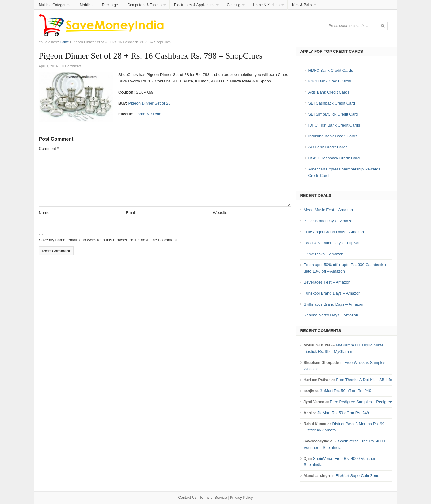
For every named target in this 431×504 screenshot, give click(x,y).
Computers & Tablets (145, 5)
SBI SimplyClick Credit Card (333, 114)
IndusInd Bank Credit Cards (333, 136)
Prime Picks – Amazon (324, 254)
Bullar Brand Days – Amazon (329, 221)
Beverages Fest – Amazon (327, 282)
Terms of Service (213, 498)
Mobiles (86, 5)
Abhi (308, 413)
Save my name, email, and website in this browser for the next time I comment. (109, 240)
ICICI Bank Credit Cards (330, 81)
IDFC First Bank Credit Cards (334, 125)
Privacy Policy (241, 498)
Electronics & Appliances (194, 5)
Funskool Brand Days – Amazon (332, 293)
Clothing (234, 5)
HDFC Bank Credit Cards (331, 70)
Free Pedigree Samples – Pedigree (361, 402)
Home (64, 42)
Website (220, 213)
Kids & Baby (302, 5)
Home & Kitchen (266, 5)
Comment (49, 149)
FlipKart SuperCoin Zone (357, 476)
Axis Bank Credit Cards (329, 92)
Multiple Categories (55, 5)
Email (131, 213)
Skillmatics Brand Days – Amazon (334, 304)
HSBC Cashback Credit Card (334, 158)
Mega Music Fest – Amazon (328, 210)
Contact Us (187, 498)
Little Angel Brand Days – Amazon (334, 232)
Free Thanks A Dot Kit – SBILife (364, 380)
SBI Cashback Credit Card (332, 103)
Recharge (110, 5)
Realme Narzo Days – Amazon (331, 315)
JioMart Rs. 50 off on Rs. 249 (345, 391)
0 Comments (72, 66)
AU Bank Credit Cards (328, 147)
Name (44, 213)
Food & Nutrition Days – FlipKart (332, 243)
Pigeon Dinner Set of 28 (150, 103)
